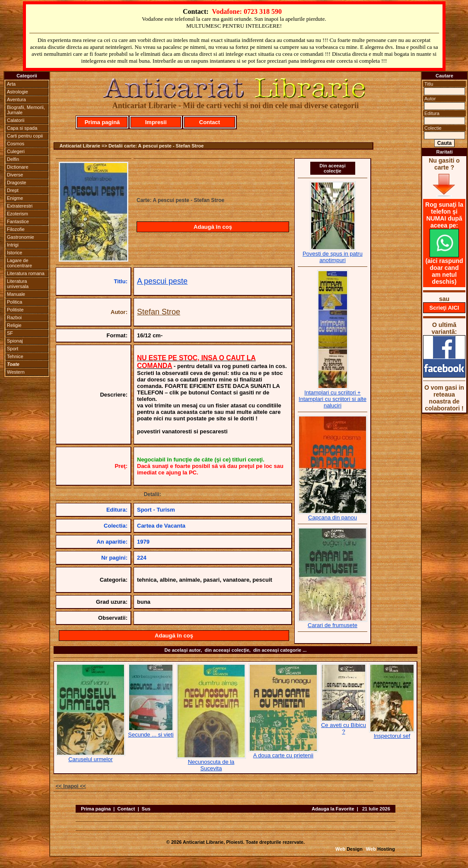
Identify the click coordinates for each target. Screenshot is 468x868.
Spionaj (15, 341)
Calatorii (16, 120)
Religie (14, 325)
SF (10, 333)
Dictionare (18, 167)
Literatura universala (18, 284)
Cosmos (16, 144)
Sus (146, 809)
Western (16, 372)
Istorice (14, 253)
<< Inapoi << (71, 786)
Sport (13, 349)
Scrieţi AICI (444, 308)
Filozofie (16, 229)
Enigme (15, 198)
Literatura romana (26, 273)
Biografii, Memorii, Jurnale (26, 110)
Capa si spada (22, 128)
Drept (13, 190)
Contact (210, 122)
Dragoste (17, 183)
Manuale (16, 294)
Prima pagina (96, 809)
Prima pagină (102, 122)
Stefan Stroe (159, 312)
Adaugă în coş (213, 227)
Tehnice (15, 356)
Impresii (156, 122)
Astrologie (18, 92)
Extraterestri (20, 206)
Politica (14, 302)
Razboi (14, 317)
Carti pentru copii (25, 136)
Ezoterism (18, 214)
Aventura (16, 99)
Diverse (15, 175)
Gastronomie (21, 237)
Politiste (15, 310)
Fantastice (18, 221)
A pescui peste (162, 281)
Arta (11, 84)
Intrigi (13, 245)
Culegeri (16, 151)
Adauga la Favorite (333, 809)
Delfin (13, 159)
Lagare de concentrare (19, 263)
